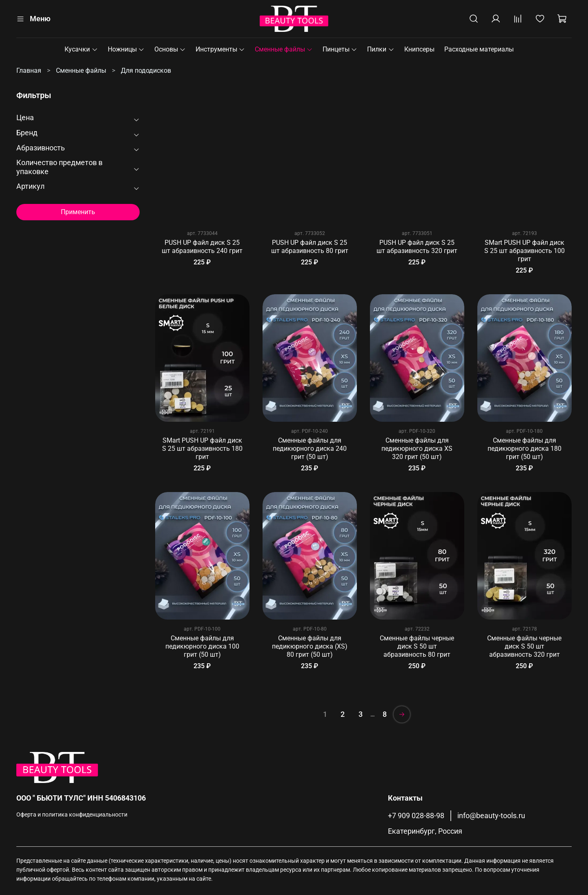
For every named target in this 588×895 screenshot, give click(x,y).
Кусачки (81, 49)
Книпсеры (419, 49)
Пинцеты (340, 49)
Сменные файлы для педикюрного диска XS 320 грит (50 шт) (417, 449)
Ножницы (126, 49)
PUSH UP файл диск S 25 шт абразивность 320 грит (417, 247)
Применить (78, 212)
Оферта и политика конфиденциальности (72, 815)
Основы (170, 49)
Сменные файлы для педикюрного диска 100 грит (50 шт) (202, 646)
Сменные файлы (284, 49)
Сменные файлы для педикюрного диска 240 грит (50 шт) (310, 449)
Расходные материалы (479, 49)
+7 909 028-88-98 (416, 816)
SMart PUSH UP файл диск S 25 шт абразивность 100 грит (525, 251)
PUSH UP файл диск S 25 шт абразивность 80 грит (310, 247)
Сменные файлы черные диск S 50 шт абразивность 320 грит (524, 646)
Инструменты (220, 49)
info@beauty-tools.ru (491, 816)
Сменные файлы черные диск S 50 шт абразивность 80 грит (417, 646)
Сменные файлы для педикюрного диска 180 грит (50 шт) (525, 449)
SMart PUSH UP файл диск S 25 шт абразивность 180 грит (202, 449)
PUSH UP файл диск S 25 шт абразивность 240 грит (202, 247)
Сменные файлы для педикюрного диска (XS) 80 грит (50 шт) (310, 646)
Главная (29, 70)
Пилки (381, 49)
